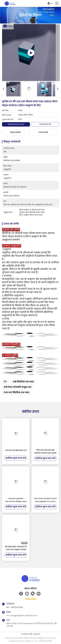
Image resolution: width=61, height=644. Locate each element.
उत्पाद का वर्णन (43, 132)
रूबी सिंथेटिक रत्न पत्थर (23, 382)
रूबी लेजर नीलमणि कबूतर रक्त (18, 387)
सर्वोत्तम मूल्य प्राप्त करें (16, 124)
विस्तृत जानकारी (15, 132)
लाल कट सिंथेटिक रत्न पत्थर (16, 393)
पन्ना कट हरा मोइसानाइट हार (16, 450)
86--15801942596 (15, 607)
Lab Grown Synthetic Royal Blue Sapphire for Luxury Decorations (45, 500)
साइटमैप (37, 634)
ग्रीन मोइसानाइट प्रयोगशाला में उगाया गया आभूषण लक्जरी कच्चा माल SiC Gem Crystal (16, 548)
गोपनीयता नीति (27, 634)
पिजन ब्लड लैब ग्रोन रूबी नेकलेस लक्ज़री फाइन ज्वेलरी (45, 452)
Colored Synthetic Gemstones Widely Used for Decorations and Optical (16, 500)
